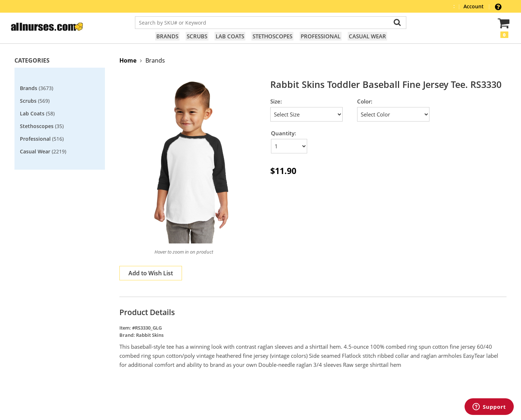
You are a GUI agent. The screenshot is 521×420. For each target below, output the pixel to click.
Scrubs (197, 36)
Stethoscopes (272, 36)
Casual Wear (367, 36)
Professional (321, 36)
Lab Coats (230, 36)
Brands (167, 36)
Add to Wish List (151, 273)
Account (474, 6)
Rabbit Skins (150, 335)
